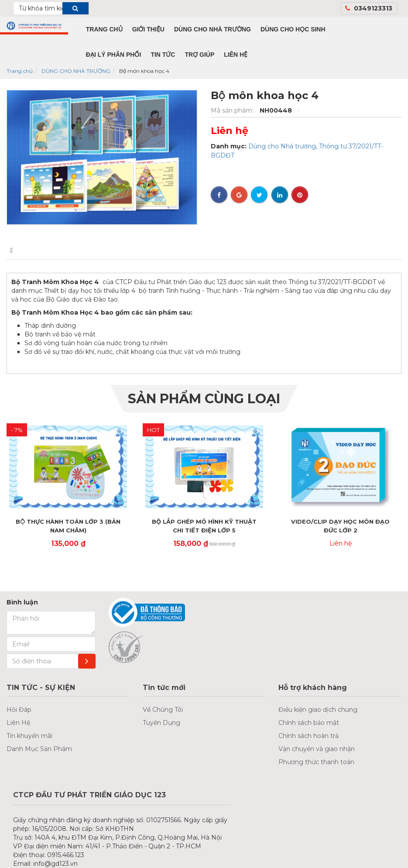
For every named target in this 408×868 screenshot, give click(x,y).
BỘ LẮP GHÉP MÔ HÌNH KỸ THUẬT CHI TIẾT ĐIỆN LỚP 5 (204, 526)
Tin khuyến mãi (29, 736)
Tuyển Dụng (161, 723)
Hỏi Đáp (19, 710)
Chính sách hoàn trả (309, 736)
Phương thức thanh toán (316, 762)
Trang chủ (20, 71)
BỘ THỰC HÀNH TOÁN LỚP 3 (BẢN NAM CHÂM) (68, 526)
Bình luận (78, 250)
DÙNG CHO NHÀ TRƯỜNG (76, 71)
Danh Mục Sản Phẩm (39, 749)
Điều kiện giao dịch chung (318, 710)
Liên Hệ (18, 723)
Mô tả (19, 250)
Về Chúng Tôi (163, 710)
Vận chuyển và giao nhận (317, 749)
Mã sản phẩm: (233, 110)
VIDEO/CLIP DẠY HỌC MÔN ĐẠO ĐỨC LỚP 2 (340, 526)
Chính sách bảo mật (309, 723)
